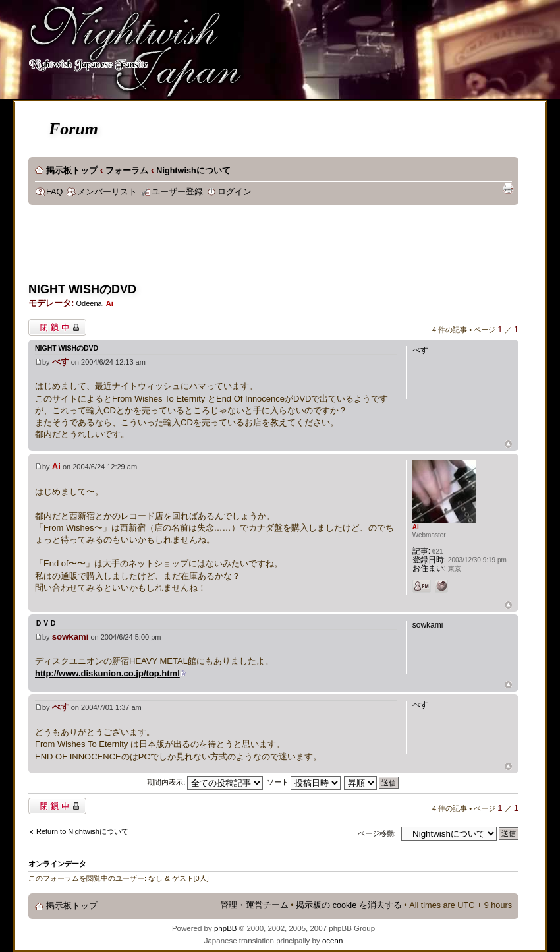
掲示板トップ (72, 171)
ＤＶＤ (46, 623)
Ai (110, 303)
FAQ (54, 192)
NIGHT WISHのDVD (82, 289)
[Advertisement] (268, 248)
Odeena (89, 303)
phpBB (226, 928)
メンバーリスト (107, 192)
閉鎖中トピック (57, 327)
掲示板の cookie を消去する (349, 905)
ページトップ (508, 445)
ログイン (235, 192)
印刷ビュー (508, 189)
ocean (332, 941)
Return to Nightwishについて (82, 831)
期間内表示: (205, 782)
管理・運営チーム (254, 905)
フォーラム (127, 171)
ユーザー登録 (177, 192)
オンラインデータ (57, 864)
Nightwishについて (193, 171)
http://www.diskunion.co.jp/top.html (107, 673)
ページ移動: (377, 833)
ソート (304, 782)
